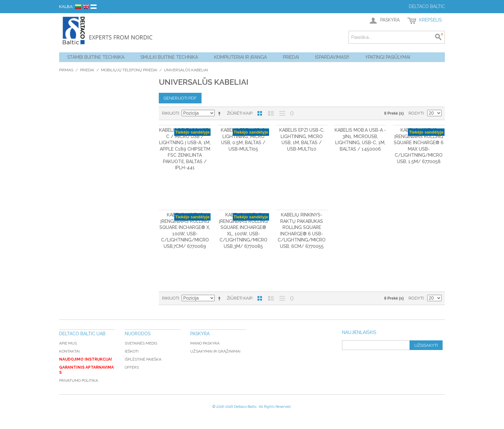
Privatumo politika (79, 381)
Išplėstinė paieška (143, 359)
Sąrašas (271, 113)
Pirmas (66, 70)
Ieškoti (132, 351)
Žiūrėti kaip (240, 113)
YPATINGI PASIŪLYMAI (388, 57)
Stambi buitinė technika (96, 57)
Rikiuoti (171, 113)
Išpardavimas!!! (332, 57)
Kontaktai (69, 351)
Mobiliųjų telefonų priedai (129, 70)
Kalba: (66, 7)
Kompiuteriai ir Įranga (240, 57)
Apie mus (68, 343)
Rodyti (416, 113)
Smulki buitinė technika (169, 57)
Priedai (291, 57)
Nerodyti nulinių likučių (292, 113)
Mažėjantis (221, 113)
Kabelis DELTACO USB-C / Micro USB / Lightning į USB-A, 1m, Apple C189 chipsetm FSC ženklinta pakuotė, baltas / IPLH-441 (185, 149)
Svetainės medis (141, 343)
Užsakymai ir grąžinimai (215, 351)
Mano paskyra (205, 343)
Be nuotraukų (282, 113)
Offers (132, 367)
